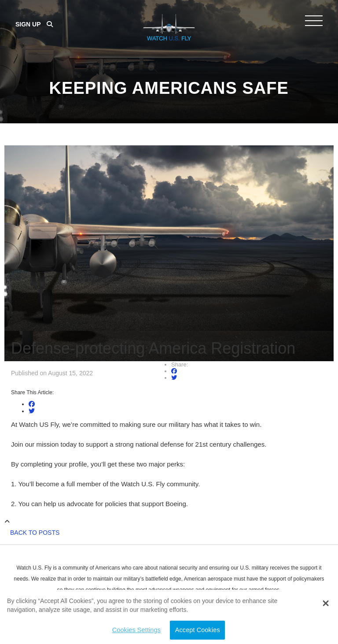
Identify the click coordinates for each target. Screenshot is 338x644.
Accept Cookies (198, 630)
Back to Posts (35, 533)
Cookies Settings (136, 630)
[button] (325, 603)
